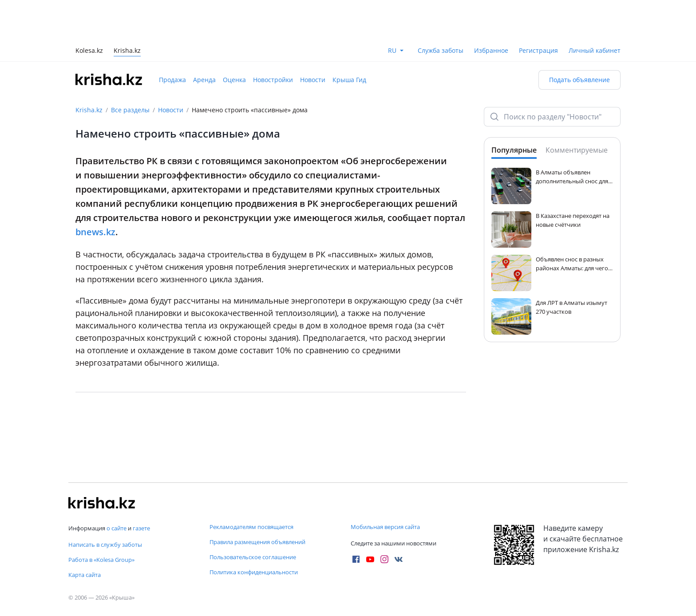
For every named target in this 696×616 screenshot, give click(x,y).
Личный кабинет (595, 50)
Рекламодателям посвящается (251, 527)
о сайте (117, 528)
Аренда (204, 80)
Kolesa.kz (89, 51)
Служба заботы (441, 50)
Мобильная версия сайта (385, 527)
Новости (313, 80)
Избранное (491, 50)
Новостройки (273, 80)
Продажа (172, 80)
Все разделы (130, 110)
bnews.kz (95, 232)
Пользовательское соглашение (253, 557)
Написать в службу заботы (105, 545)
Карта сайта (85, 575)
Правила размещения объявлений (257, 542)
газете (141, 528)
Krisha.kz (89, 110)
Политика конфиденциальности (254, 572)
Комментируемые (577, 150)
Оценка (234, 80)
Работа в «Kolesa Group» (101, 560)
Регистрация (538, 50)
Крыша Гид (349, 80)
